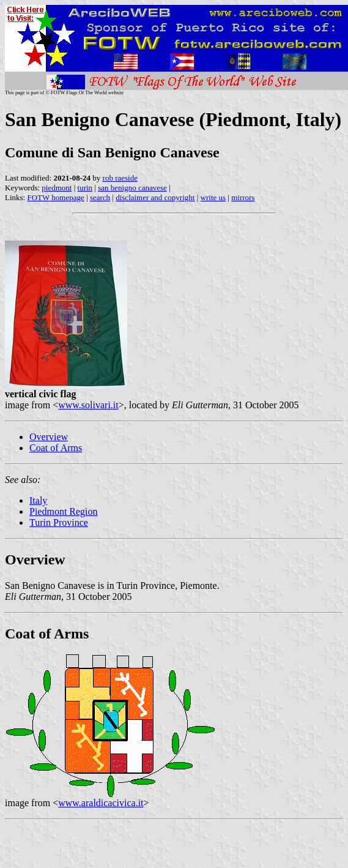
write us (213, 197)
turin (85, 188)
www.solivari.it (88, 405)
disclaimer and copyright (155, 197)
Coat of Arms (56, 448)
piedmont (57, 188)
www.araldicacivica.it (101, 803)
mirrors (243, 197)
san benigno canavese (132, 188)
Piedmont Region (64, 511)
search (100, 197)
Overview (49, 437)
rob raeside (120, 178)
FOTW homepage (55, 197)
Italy (38, 500)
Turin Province (59, 522)
